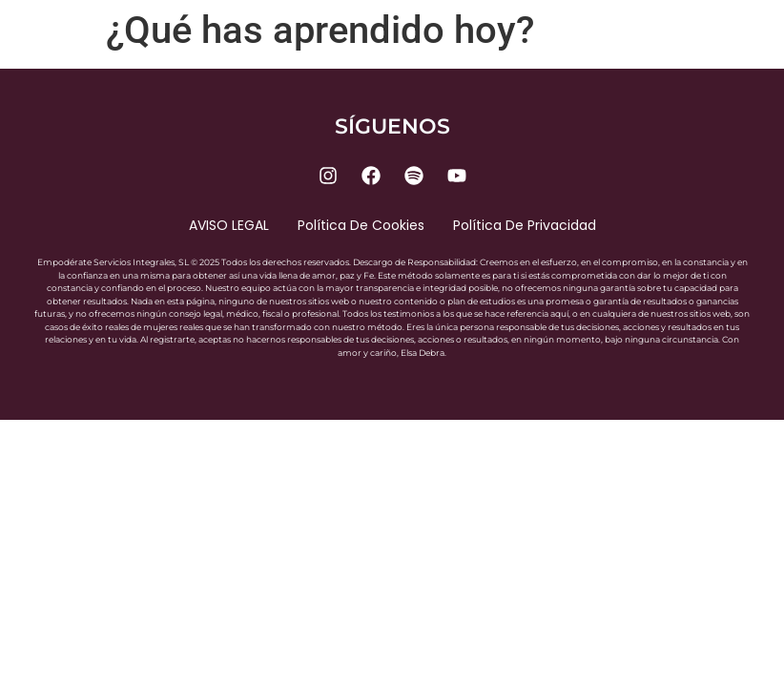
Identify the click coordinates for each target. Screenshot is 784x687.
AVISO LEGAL (229, 225)
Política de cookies (361, 225)
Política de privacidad (525, 225)
